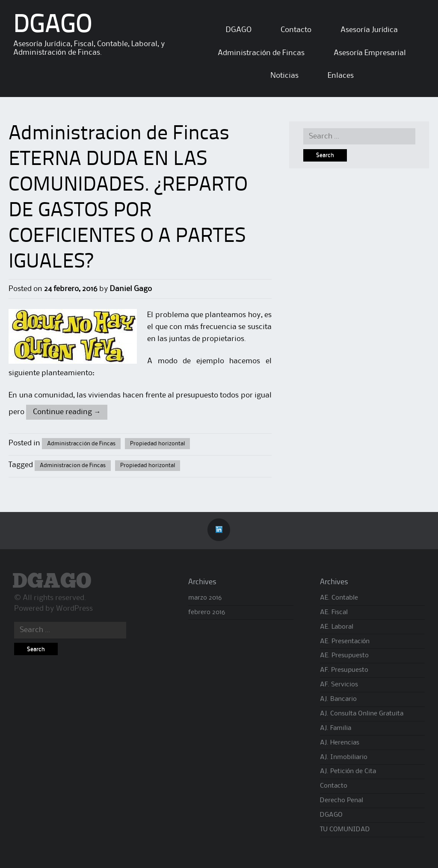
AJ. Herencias (340, 743)
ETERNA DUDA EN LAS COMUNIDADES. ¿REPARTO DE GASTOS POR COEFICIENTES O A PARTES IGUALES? (128, 211)
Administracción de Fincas (81, 444)
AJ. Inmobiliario (344, 757)
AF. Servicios (339, 685)
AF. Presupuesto (344, 670)
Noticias (284, 76)
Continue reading (67, 412)
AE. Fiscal (334, 612)
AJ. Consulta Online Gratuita (362, 714)
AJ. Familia (336, 728)
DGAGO (53, 26)
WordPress (74, 609)
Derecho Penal (342, 800)
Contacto (296, 30)
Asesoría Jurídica (369, 30)
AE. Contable (339, 598)
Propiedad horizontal (157, 444)
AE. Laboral (337, 627)
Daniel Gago (131, 289)
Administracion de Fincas (73, 465)
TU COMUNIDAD (345, 830)
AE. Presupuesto (344, 656)
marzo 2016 (205, 598)
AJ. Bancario (338, 699)
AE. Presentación (345, 641)
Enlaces (341, 76)
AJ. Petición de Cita (348, 771)
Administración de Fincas (261, 53)
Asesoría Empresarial (370, 53)
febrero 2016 (207, 612)
